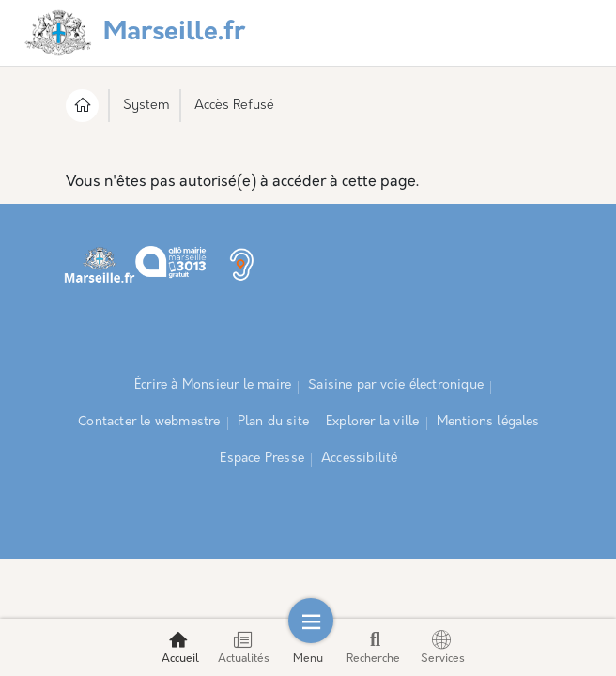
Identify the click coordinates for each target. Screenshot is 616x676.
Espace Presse (262, 459)
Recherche (373, 647)
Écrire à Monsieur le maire (213, 385)
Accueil (180, 647)
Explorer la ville (372, 422)
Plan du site (273, 422)
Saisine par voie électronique (396, 385)
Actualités (244, 647)
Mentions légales (488, 422)
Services (443, 647)
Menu (308, 647)
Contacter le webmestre (149, 422)
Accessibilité (360, 459)
